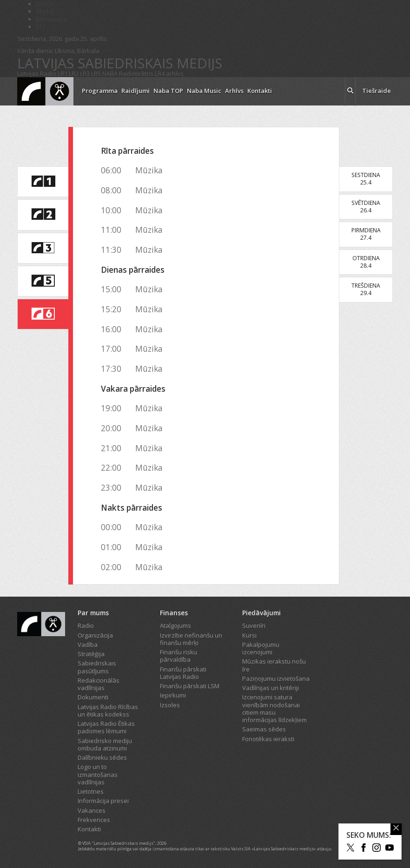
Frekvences (94, 820)
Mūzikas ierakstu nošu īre (274, 665)
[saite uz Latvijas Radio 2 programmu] (43, 215)
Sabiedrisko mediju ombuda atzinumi (105, 744)
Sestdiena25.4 (366, 179)
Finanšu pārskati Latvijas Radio (183, 673)
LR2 (74, 73)
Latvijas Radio (37, 73)
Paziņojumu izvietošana (276, 678)
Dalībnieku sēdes (102, 757)
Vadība (88, 644)
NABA (110, 73)
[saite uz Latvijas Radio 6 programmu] (43, 314)
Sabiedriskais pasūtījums (97, 667)
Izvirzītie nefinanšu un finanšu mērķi (191, 639)
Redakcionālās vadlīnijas (99, 684)
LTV (41, 26)
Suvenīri (254, 625)
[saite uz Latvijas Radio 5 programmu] (43, 281)
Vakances (92, 810)
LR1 (63, 73)
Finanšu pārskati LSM (190, 686)
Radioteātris (136, 73)
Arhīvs (234, 91)
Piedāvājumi (261, 613)
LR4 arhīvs (169, 73)
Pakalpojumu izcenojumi (261, 648)
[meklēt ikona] (350, 92)
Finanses (174, 613)
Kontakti (260, 91)
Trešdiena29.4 (366, 289)
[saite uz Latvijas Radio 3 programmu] (43, 248)
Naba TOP (168, 91)
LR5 (96, 73)
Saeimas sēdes (264, 729)
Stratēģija (91, 654)
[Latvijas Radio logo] (45, 91)
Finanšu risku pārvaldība (179, 656)
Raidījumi (136, 91)
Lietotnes (91, 791)
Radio (86, 625)
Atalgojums (175, 625)
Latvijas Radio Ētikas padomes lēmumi (106, 727)
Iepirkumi (173, 695)
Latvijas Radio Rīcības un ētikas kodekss (108, 710)
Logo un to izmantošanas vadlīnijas (98, 774)
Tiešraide (377, 91)
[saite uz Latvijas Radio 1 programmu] (43, 182)
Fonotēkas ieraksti (268, 739)
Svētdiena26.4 (366, 207)
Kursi (249, 635)
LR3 (85, 73)
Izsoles (170, 705)
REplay (45, 11)
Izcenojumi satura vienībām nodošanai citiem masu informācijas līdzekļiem (274, 708)
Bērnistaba (51, 19)
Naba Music (204, 91)
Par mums (93, 613)
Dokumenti (93, 697)
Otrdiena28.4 (366, 262)
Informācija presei (103, 801)
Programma (100, 91)
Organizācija (95, 635)
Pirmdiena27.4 (366, 234)
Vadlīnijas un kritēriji (271, 688)
